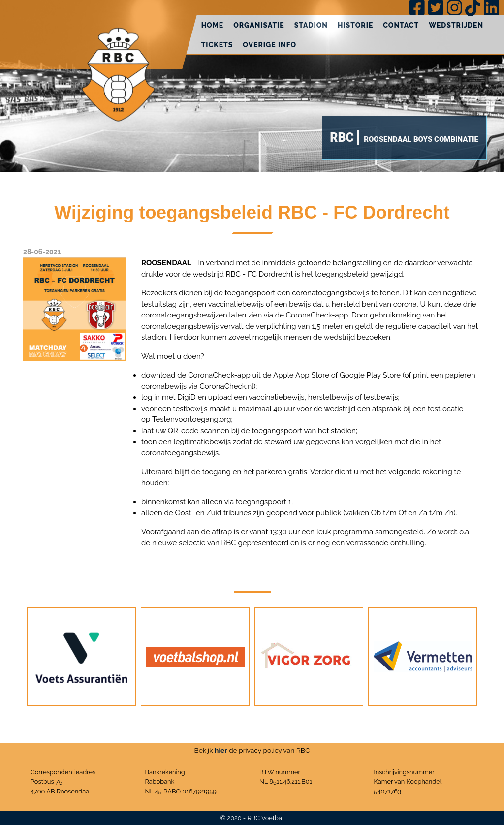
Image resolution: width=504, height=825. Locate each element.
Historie (355, 25)
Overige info (269, 45)
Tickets (217, 45)
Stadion (311, 25)
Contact (401, 25)
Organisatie (259, 25)
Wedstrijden (456, 25)
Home (213, 25)
